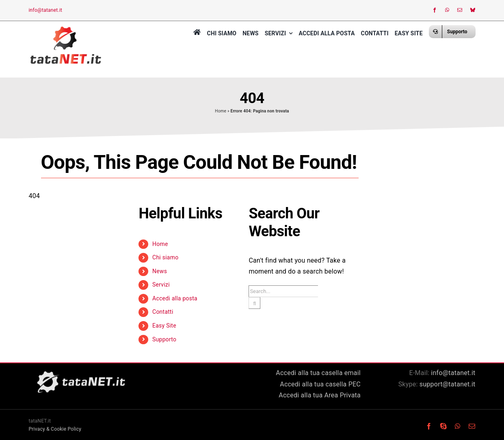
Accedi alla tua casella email (318, 373)
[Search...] (283, 291)
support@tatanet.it (448, 384)
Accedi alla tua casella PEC (320, 384)
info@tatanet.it (45, 10)
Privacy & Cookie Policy (55, 429)
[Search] (254, 303)
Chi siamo (165, 257)
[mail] (460, 10)
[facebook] (435, 10)
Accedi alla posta (175, 298)
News (160, 271)
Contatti (163, 312)
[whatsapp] (447, 10)
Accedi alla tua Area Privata (320, 395)
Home (221, 111)
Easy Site (164, 326)
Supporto (164, 339)
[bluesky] (473, 10)
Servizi (161, 285)
